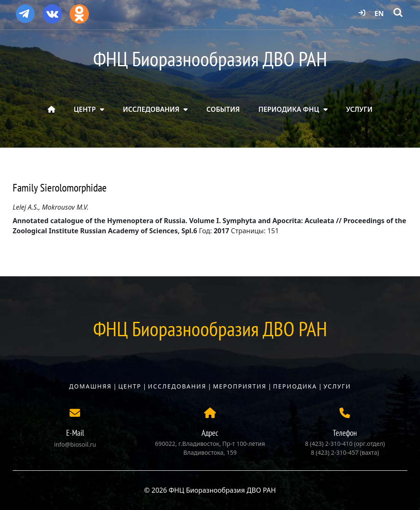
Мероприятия (240, 386)
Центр (130, 386)
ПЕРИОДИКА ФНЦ (289, 109)
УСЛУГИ (359, 109)
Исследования (177, 386)
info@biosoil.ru (75, 444)
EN (379, 13)
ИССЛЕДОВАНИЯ (151, 109)
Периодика (295, 386)
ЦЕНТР (85, 109)
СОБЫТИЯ (223, 109)
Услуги (337, 386)
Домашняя (90, 386)
